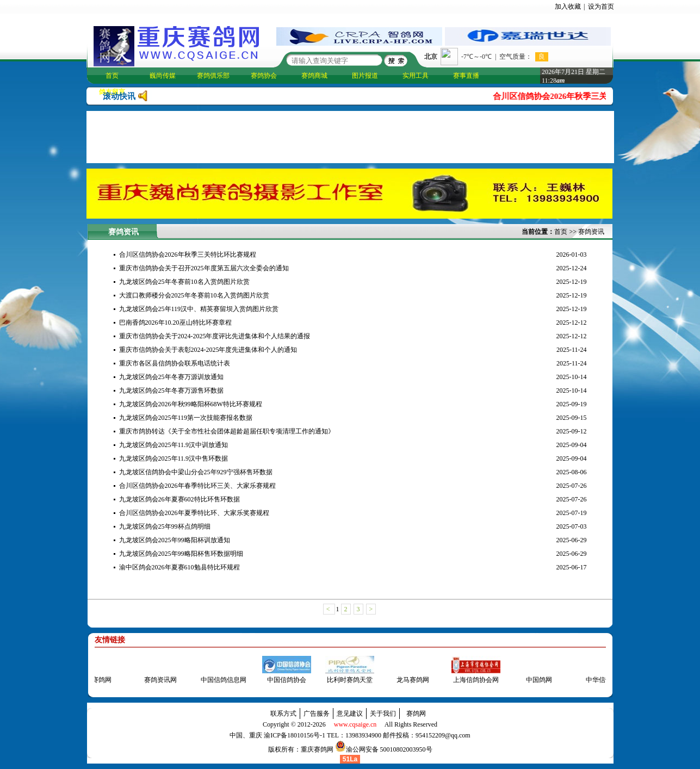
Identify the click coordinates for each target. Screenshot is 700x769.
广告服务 (317, 714)
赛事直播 (466, 76)
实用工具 (416, 76)
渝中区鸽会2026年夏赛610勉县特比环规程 (179, 567)
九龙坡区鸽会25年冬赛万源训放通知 (171, 377)
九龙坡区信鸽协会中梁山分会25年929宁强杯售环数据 (196, 472)
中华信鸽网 (598, 680)
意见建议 (350, 714)
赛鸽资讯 (591, 232)
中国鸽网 (535, 680)
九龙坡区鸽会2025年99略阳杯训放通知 (175, 540)
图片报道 (365, 76)
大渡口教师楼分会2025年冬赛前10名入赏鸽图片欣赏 (194, 295)
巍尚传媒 (163, 76)
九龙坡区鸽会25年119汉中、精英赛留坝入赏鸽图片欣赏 (199, 309)
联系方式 (283, 714)
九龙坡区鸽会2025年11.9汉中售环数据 (174, 458)
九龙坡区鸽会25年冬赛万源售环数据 (171, 390)
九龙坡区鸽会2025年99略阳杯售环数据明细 (181, 554)
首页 (112, 76)
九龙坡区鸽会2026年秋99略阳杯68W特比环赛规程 (191, 404)
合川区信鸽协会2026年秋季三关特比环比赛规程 (582, 96)
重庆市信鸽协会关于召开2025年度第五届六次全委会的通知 (204, 268)
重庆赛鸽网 (317, 749)
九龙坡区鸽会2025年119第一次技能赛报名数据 (186, 418)
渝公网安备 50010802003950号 (389, 749)
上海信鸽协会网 (472, 680)
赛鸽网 (416, 714)
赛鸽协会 (264, 76)
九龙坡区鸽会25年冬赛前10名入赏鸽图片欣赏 (184, 282)
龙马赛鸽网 (409, 680)
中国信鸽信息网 (220, 680)
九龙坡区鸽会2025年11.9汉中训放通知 (174, 445)
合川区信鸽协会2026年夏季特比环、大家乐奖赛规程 (194, 513)
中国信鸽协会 (283, 680)
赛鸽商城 (314, 76)
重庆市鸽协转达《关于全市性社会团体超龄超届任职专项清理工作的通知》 (227, 431)
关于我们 (383, 714)
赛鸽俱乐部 (213, 76)
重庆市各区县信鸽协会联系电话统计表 (175, 363)
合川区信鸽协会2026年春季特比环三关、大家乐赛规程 (197, 486)
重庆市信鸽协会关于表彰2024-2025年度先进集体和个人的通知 (208, 350)
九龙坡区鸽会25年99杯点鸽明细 (165, 526)
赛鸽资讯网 (157, 680)
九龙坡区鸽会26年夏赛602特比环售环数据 (179, 499)
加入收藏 (568, 7)
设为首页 (601, 7)
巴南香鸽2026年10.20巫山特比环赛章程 (175, 323)
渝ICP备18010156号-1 (295, 735)
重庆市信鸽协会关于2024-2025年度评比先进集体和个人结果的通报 (215, 336)
